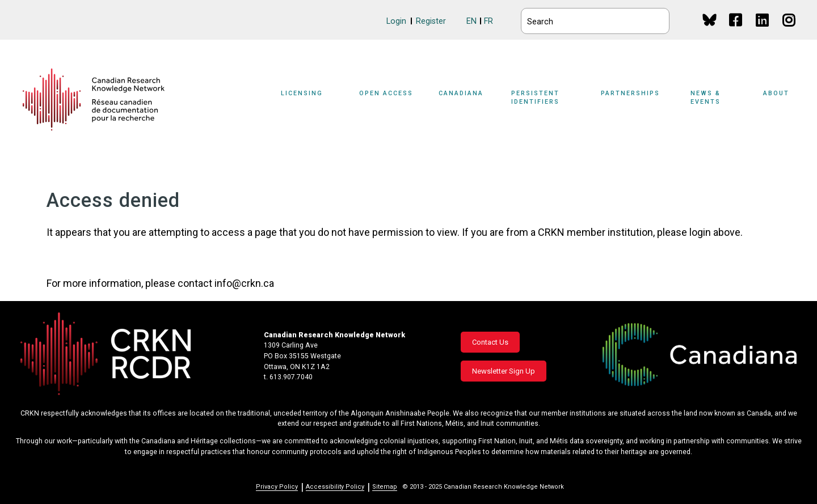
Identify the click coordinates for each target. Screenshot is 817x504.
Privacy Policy (277, 487)
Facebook (736, 31)
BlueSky (709, 20)
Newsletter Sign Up (504, 371)
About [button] (776, 93)
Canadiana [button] (461, 93)
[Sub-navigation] (309, 100)
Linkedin (763, 31)
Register (431, 21)
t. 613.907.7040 (288, 377)
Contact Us (490, 342)
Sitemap (385, 487)
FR (488, 21)
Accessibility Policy (335, 487)
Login (396, 21)
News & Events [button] (706, 98)
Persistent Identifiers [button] (535, 98)
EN (471, 21)
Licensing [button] (302, 93)
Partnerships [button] (630, 93)
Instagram (789, 31)
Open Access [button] (386, 93)
